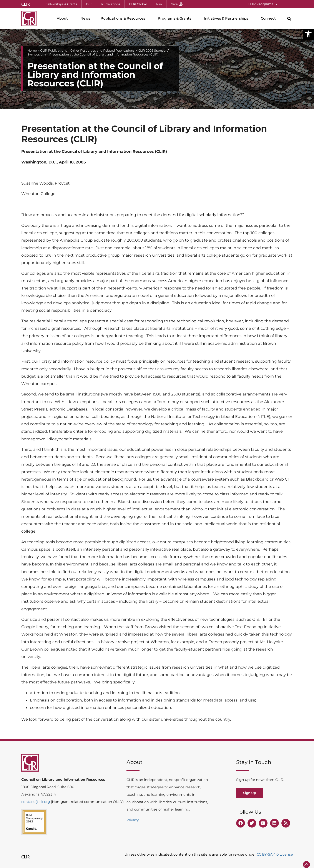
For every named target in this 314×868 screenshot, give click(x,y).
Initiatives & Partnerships (227, 19)
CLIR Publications (54, 50)
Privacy (133, 820)
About (63, 19)
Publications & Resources (124, 19)
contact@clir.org (36, 802)
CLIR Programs (263, 4)
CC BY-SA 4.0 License (275, 854)
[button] (308, 34)
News (85, 18)
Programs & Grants (176, 19)
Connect (269, 19)
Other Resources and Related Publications (102, 50)
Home (32, 50)
